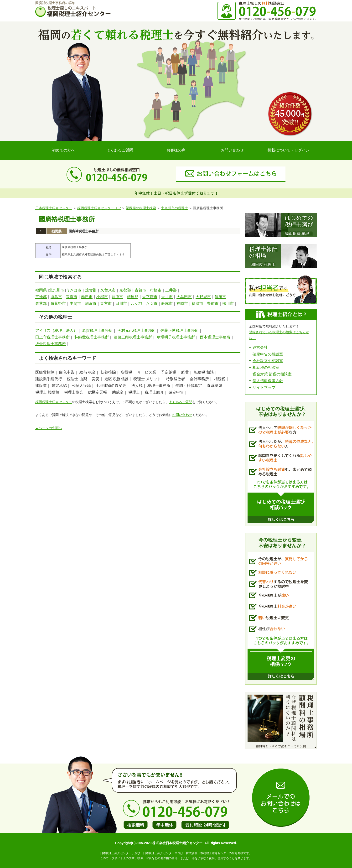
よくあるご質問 (120, 150)
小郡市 (102, 297)
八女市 (152, 304)
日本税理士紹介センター (54, 208)
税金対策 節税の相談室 (272, 374)
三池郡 (41, 297)
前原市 (117, 297)
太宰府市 (150, 297)
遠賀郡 (91, 290)
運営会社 (260, 347)
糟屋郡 (133, 297)
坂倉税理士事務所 (51, 344)
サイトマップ (264, 387)
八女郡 (136, 304)
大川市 (167, 297)
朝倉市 (91, 304)
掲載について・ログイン (289, 150)
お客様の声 (176, 150)
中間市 (75, 304)
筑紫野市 (58, 304)
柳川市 (228, 304)
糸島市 (56, 297)
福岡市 (182, 304)
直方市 (106, 304)
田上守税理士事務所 (52, 337)
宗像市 (72, 297)
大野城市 (203, 297)
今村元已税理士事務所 (137, 330)
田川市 (121, 304)
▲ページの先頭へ (49, 428)
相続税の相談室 (266, 367)
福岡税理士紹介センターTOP (99, 208)
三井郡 (171, 290)
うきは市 (74, 290)
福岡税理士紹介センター (54, 402)
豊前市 (213, 304)
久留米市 (108, 290)
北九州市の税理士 (175, 208)
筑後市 (220, 297)
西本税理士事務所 (215, 337)
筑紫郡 (41, 304)
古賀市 (140, 290)
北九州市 (57, 290)
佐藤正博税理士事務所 (180, 330)
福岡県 (57, 231)
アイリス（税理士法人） (56, 330)
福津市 (197, 304)
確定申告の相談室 (268, 354)
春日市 (87, 297)
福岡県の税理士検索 (141, 208)
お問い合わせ (232, 150)
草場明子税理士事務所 (176, 337)
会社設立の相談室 (268, 361)
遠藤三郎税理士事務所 (133, 337)
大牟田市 (184, 297)
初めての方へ (63, 150)
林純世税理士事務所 (92, 337)
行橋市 (156, 290)
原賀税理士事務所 (97, 330)
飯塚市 (167, 304)
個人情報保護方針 (268, 381)
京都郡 (125, 290)
